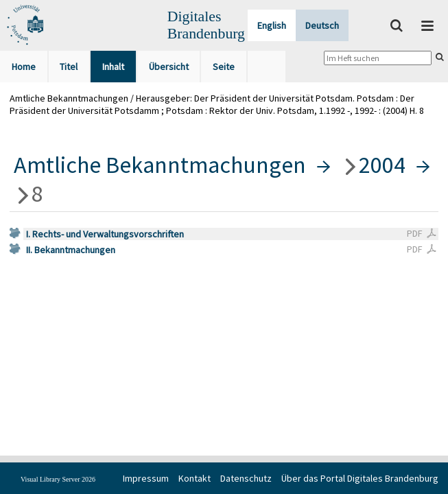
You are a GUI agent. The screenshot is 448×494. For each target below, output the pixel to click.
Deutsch (322, 25)
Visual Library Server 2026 (58, 479)
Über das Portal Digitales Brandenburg (360, 478)
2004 (382, 165)
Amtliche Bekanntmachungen (160, 165)
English (272, 25)
